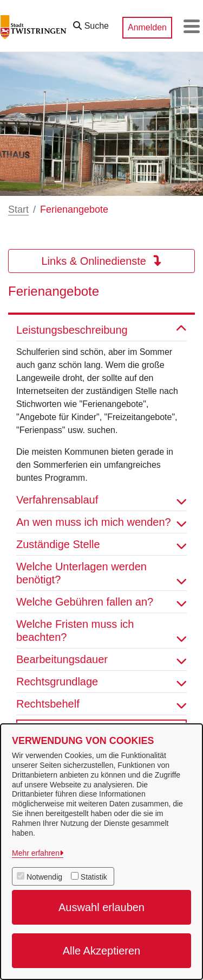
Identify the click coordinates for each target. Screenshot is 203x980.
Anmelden (147, 27)
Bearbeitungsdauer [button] (101, 659)
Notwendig (44, 877)
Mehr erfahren (36, 853)
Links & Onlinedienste (101, 261)
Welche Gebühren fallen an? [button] (101, 602)
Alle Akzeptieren (101, 951)
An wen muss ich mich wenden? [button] (101, 522)
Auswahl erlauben (101, 907)
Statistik (94, 877)
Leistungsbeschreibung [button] (101, 330)
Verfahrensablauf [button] (101, 500)
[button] (91, 23)
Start (18, 209)
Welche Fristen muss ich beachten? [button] (101, 631)
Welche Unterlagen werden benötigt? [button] (101, 573)
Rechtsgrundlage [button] (101, 682)
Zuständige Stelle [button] (101, 544)
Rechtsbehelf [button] (101, 704)
